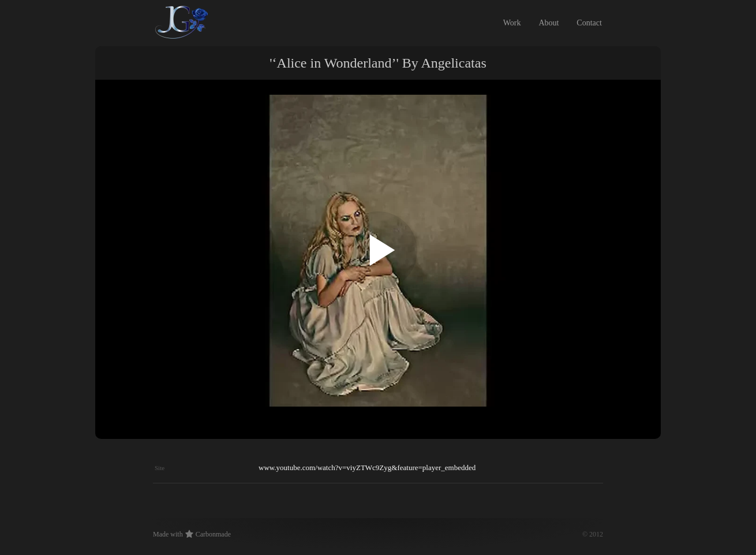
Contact (589, 23)
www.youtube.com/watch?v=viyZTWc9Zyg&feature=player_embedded (367, 468)
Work (512, 23)
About (549, 23)
